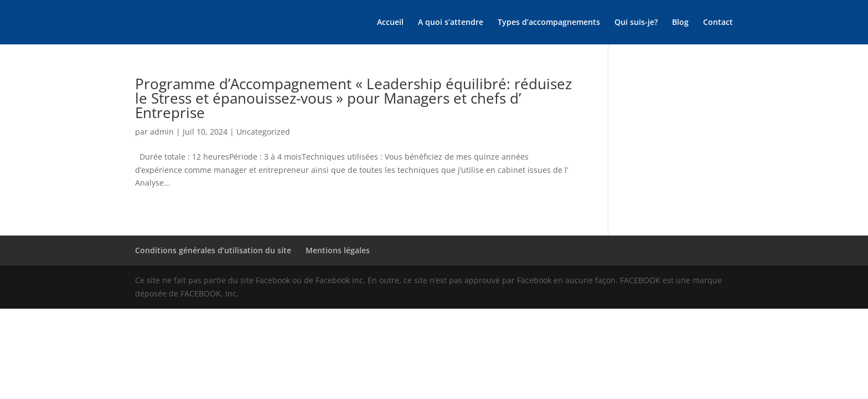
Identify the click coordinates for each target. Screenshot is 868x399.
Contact (718, 23)
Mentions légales (338, 250)
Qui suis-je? (636, 23)
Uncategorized (263, 132)
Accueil (390, 23)
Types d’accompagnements (549, 23)
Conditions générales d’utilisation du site (213, 250)
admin (162, 132)
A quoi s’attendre (451, 23)
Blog (680, 23)
